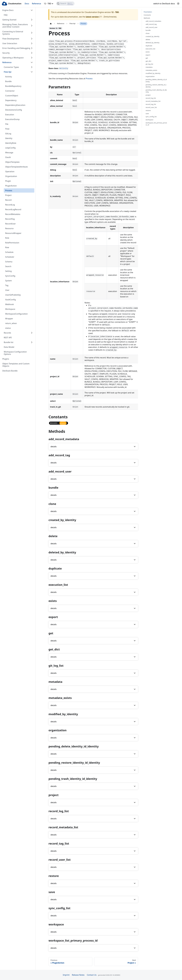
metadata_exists (151, 70)
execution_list (150, 49)
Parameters (148, 12)
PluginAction (11, 186)
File (7, 124)
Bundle (8, 81)
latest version (92, 17)
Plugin (8, 181)
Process (9, 190)
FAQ (6, 15)
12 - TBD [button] (48, 4)
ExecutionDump (12, 119)
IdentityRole (11, 143)
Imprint (66, 975)
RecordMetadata (13, 214)
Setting (8, 271)
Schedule (9, 252)
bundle (148, 30)
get (147, 58)
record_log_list (151, 98)
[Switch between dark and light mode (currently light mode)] (178, 4)
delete (148, 40)
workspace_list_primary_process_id (156, 124)
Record (8, 200)
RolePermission (12, 243)
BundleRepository (13, 86)
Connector (10, 91)
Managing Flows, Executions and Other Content (15, 26)
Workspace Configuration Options (15, 353)
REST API (8, 338)
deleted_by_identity (153, 43)
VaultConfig (10, 300)
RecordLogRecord (13, 209)
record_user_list (151, 107)
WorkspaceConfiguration (16, 314)
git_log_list (149, 64)
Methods (147, 18)
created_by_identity (153, 36)
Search (8, 266)
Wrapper (9, 319)
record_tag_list (151, 104)
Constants (147, 15)
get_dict (148, 61)
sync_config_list (151, 117)
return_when (11, 323)
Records (7, 333)
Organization (11, 176)
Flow (7, 129)
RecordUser (10, 224)
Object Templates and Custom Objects (16, 365)
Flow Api (8, 72)
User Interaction (10, 43)
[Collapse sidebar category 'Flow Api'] (32, 72)
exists (148, 52)
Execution (10, 115)
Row (7, 247)
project (148, 95)
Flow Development (11, 39)
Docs (27, 4)
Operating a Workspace (13, 58)
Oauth (8, 157)
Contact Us (92, 975)
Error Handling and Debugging (16, 48)
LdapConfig (10, 148)
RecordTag (10, 219)
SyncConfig (10, 276)
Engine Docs (8, 10)
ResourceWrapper (13, 233)
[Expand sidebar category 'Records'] (32, 333)
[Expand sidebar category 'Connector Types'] (32, 67)
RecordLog (10, 205)
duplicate (149, 46)
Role (7, 238)
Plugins (6, 359)
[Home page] (51, 24)
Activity (9, 77)
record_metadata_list (153, 101)
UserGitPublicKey (13, 295)
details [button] (54, 447)
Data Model (9, 347)
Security (6, 53)
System (9, 281)
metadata (149, 67)
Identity (9, 138)
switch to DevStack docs (164, 4)
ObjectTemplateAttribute (16, 167)
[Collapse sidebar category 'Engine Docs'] (32, 10)
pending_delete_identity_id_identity (156, 81)
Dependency (11, 100)
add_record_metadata (153, 21)
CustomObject (12, 96)
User (7, 290)
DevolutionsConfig (14, 110)
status (8, 328)
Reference (37, 4)
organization (150, 76)
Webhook (9, 304)
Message (9, 153)
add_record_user (152, 27)
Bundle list (9, 342)
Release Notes (78, 975)
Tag (7, 285)
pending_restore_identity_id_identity (156, 86)
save (147, 114)
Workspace (10, 309)
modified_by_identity (153, 73)
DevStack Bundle (10, 371)
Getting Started (9, 20)
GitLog (8, 134)
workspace (149, 120)
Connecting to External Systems (13, 33)
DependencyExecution (15, 105)
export (148, 55)
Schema (9, 262)
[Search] (65, 4)
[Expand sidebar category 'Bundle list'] (32, 342)
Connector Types (11, 67)
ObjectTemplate (12, 162)
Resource (9, 228)
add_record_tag (151, 24)
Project (8, 195)
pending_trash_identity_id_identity (156, 91)
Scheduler (10, 257)
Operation (10, 171)
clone (148, 33)
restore (148, 110)
